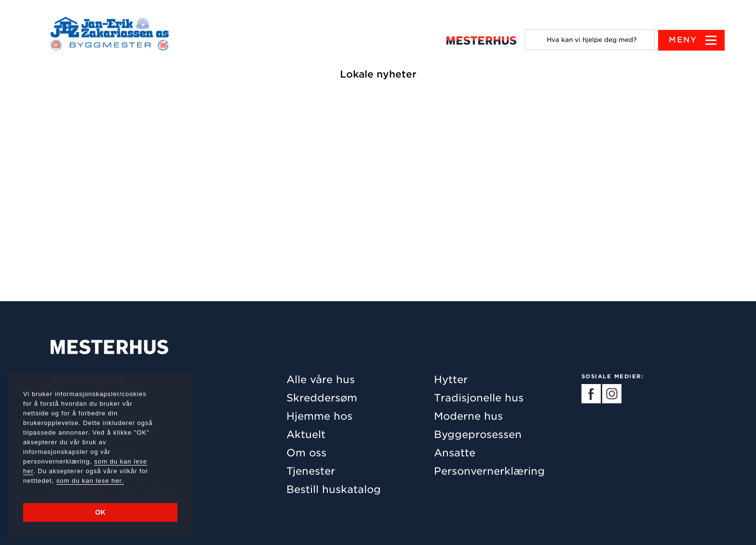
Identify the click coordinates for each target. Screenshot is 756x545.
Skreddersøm (322, 398)
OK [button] (100, 512)
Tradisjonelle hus (479, 398)
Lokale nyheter (378, 74)
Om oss (306, 453)
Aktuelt (306, 434)
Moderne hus (468, 416)
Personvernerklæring (489, 471)
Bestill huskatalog (334, 489)
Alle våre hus (321, 379)
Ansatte (455, 453)
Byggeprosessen (478, 434)
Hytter (451, 379)
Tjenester (311, 471)
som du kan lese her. (90, 481)
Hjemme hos (319, 416)
